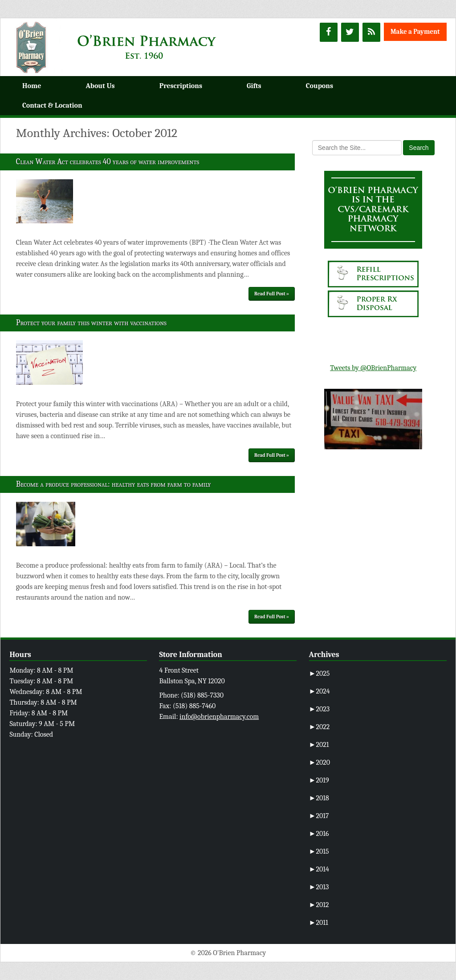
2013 (319, 887)
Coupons (320, 86)
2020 (320, 762)
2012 (319, 905)
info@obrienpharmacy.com (219, 717)
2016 (319, 834)
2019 (319, 780)
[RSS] (371, 32)
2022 (320, 727)
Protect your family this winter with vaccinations (91, 323)
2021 (319, 745)
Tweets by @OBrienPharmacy (373, 368)
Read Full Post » (272, 294)
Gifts (254, 86)
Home (32, 86)
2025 (320, 673)
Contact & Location (52, 105)
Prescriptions (181, 86)
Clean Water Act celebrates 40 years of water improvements (108, 162)
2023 (320, 709)
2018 (319, 798)
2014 (319, 869)
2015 (319, 851)
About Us (100, 86)
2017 (319, 816)
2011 (319, 923)
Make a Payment (415, 32)
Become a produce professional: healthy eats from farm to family (114, 484)
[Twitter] (350, 32)
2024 (320, 691)
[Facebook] (329, 32)
